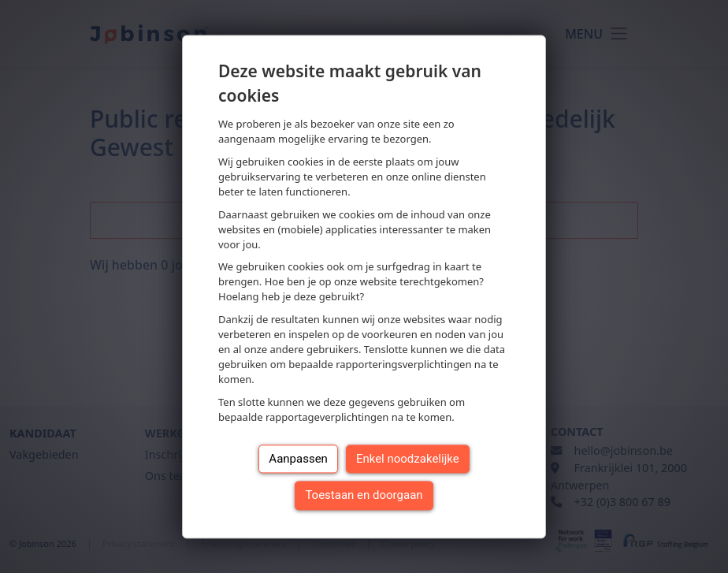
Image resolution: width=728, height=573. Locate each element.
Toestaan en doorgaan (364, 496)
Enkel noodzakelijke (408, 459)
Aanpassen (298, 459)
